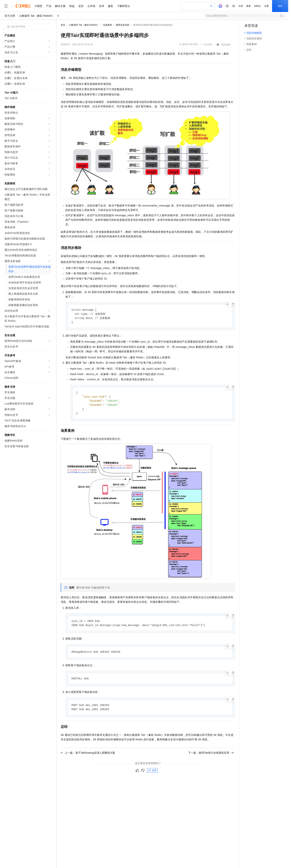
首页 (63, 25)
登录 (280, 6)
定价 (81, 6)
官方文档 (10, 16)
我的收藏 (226, 45)
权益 (72, 6)
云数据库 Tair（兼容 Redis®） (37, 16)
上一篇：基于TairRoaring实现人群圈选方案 (88, 756)
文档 (241, 6)
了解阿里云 (123, 6)
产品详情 (207, 44)
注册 (266, 6)
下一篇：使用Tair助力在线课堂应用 (211, 756)
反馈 (152, 773)
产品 (49, 6)
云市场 (91, 6)
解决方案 (60, 6)
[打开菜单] (6, 6)
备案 (248, 6)
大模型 (38, 6)
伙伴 (102, 6)
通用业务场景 (123, 25)
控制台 (257, 6)
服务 (111, 6)
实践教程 (108, 25)
